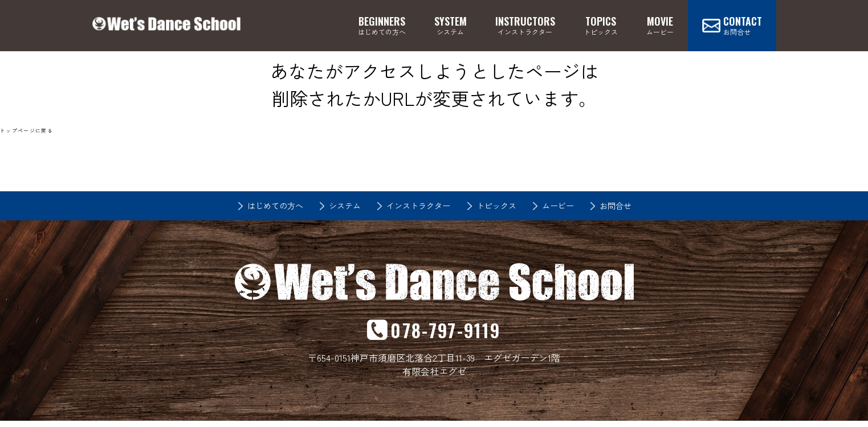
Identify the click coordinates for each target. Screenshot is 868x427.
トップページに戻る (30, 130)
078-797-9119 (446, 333)
